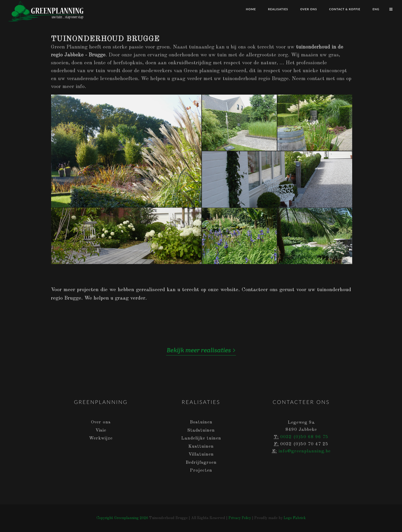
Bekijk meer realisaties (201, 350)
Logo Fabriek (295, 518)
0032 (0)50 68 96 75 (304, 437)
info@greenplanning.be (305, 451)
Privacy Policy (240, 518)
